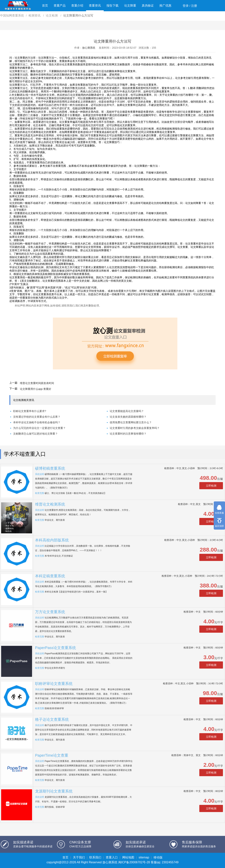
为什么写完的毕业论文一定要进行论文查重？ (39, 428)
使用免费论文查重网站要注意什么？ (131, 422)
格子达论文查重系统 (52, 719)
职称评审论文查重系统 (54, 684)
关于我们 (79, 857)
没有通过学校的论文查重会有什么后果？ (37, 417)
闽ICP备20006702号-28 (134, 862)
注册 (194, 6)
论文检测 (52, 15)
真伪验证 (148, 6)
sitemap (144, 857)
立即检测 (211, 486)
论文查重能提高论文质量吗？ (127, 411)
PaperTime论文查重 (52, 755)
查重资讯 (95, 6)
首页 (45, 6)
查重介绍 (77, 6)
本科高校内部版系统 (52, 540)
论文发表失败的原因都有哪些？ (128, 417)
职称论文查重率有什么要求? (30, 411)
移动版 (158, 857)
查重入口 (112, 857)
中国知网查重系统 (12, 15)
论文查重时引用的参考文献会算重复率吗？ (135, 428)
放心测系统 (89, 48)
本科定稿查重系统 (50, 576)
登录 (186, 6)
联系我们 (95, 857)
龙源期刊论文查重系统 (54, 791)
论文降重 (130, 6)
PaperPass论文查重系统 (55, 648)
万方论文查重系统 (50, 612)
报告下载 (112, 6)
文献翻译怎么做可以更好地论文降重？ (35, 434)
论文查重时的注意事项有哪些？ (128, 434)
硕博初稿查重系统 (50, 468)
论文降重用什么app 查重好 (36, 389)
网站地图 (128, 857)
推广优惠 (165, 6)
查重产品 (60, 6)
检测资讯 (35, 15)
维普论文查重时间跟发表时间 (37, 383)
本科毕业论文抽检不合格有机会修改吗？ (37, 422)
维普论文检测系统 (50, 504)
